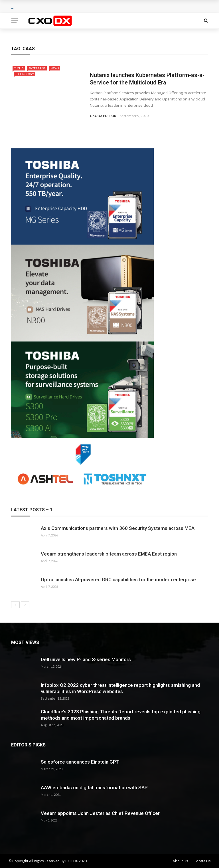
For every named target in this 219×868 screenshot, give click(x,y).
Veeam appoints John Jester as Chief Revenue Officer (100, 813)
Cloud (19, 68)
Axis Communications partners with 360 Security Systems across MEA (118, 528)
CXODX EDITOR (103, 116)
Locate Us (202, 861)
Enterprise (37, 68)
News (55, 68)
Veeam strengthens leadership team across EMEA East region (109, 554)
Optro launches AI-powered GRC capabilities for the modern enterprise (118, 580)
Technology (25, 74)
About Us (180, 861)
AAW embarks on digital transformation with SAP (94, 788)
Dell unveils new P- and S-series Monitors (86, 659)
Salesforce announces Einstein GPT (80, 762)
